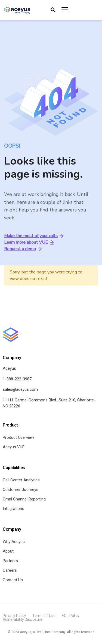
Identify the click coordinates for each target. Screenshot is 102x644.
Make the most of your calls (34, 236)
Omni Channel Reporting (24, 499)
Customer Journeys (21, 490)
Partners (10, 561)
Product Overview (18, 437)
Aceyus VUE (14, 447)
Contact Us (13, 580)
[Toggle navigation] (59, 10)
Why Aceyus (14, 542)
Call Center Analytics (21, 480)
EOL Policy (71, 616)
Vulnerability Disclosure (23, 619)
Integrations (13, 509)
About (8, 551)
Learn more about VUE (29, 242)
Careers (10, 570)
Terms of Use (44, 616)
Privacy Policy (14, 616)
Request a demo (23, 249)
